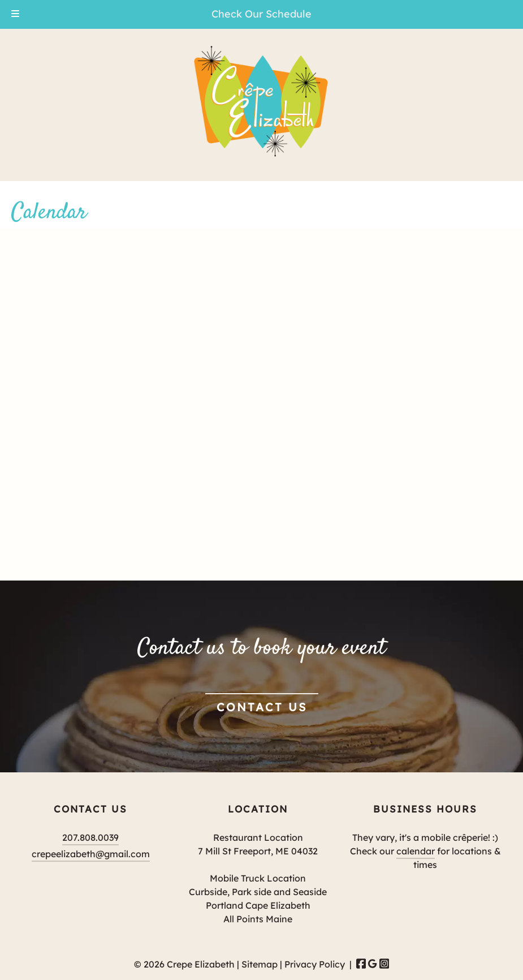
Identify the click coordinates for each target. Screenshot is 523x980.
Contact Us (262, 707)
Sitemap (260, 964)
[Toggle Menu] (15, 14)
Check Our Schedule (261, 14)
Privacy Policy (315, 964)
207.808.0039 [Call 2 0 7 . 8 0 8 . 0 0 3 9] (90, 837)
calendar (416, 851)
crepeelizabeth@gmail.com (91, 854)
